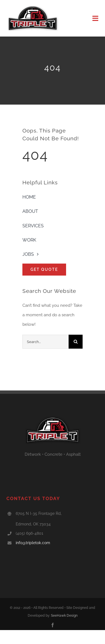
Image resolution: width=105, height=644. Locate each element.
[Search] (76, 342)
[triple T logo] (33, 8)
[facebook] (53, 625)
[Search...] (46, 342)
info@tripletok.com (33, 543)
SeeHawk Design (64, 616)
